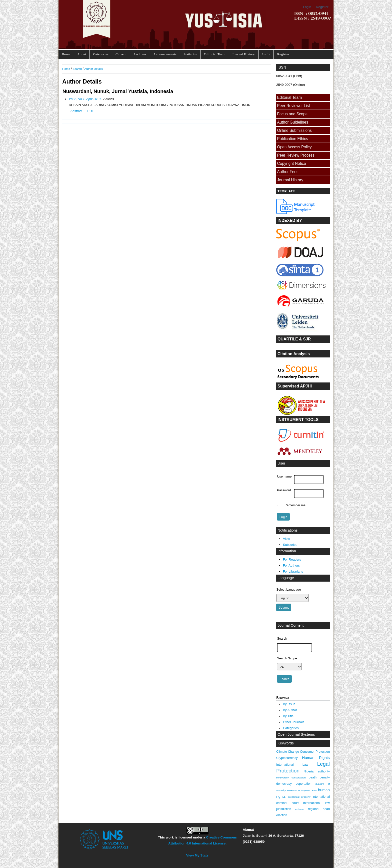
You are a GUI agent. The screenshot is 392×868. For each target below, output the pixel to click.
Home (66, 54)
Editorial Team (215, 54)
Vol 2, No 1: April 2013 (85, 99)
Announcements (165, 54)
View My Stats (197, 855)
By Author (290, 710)
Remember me (295, 505)
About (82, 54)
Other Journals (294, 722)
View (286, 539)
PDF (90, 111)
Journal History (244, 54)
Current (121, 54)
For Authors (291, 565)
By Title (288, 716)
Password (284, 490)
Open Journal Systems (296, 734)
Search (77, 69)
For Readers (292, 559)
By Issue (289, 704)
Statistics (190, 54)
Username (284, 477)
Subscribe (290, 545)
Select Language (289, 589)
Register (322, 7)
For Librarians (293, 571)
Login (307, 7)
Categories (101, 54)
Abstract (76, 111)
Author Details (93, 69)
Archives (140, 54)
